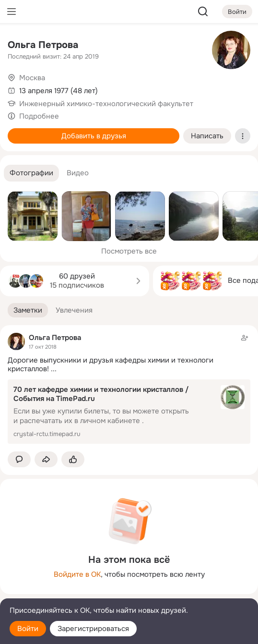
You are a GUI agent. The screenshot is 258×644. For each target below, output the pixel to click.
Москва (32, 78)
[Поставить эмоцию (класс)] (73, 459)
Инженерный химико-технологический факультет (106, 104)
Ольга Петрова (43, 45)
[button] (31, 173)
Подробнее (39, 116)
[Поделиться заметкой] (46, 459)
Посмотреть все (129, 251)
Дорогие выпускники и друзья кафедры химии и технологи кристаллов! (111, 365)
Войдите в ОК (77, 574)
